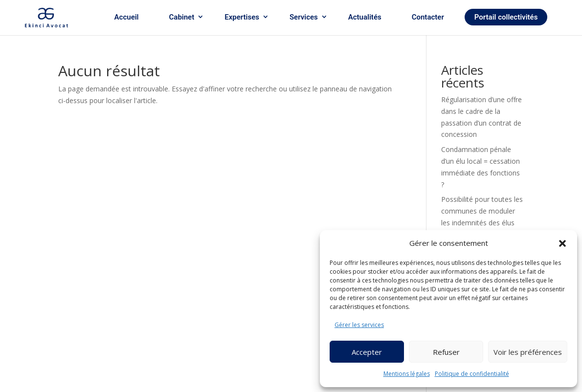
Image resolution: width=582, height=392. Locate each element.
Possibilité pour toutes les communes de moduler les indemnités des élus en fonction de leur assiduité (482, 222)
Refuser (446, 352)
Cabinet (182, 17)
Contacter (428, 17)
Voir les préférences (528, 352)
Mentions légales (407, 374)
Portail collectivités (506, 17)
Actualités (365, 17)
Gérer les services (359, 325)
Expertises (242, 17)
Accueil (127, 17)
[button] (562, 243)
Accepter (367, 352)
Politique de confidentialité (472, 374)
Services (304, 17)
